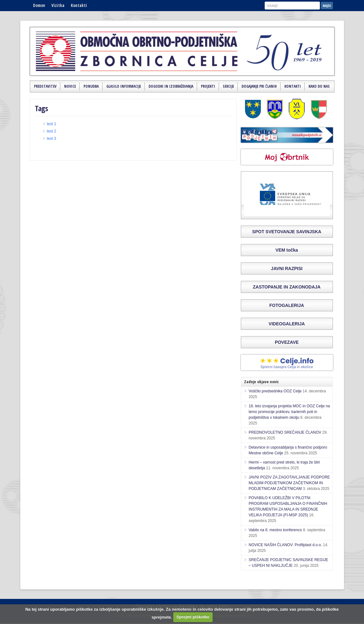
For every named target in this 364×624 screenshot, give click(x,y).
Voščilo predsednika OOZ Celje (275, 391)
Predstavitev (45, 86)
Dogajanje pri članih (259, 86)
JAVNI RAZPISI (287, 268)
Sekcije (228, 86)
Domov (39, 5)
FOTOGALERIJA (287, 305)
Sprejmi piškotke (193, 617)
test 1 (52, 124)
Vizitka (58, 5)
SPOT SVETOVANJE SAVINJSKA (287, 232)
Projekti (208, 86)
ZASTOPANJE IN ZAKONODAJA (287, 287)
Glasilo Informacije (124, 86)
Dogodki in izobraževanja (171, 86)
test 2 (52, 131)
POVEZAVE (287, 342)
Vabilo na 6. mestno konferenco (275, 530)
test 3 (52, 139)
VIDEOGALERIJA (287, 324)
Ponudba (91, 86)
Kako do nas (319, 86)
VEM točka (287, 250)
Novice (70, 86)
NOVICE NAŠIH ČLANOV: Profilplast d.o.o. (285, 545)
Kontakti (79, 5)
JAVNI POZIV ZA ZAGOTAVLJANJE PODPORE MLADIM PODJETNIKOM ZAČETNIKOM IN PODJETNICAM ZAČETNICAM (289, 483)
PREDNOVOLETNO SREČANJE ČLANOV (285, 432)
